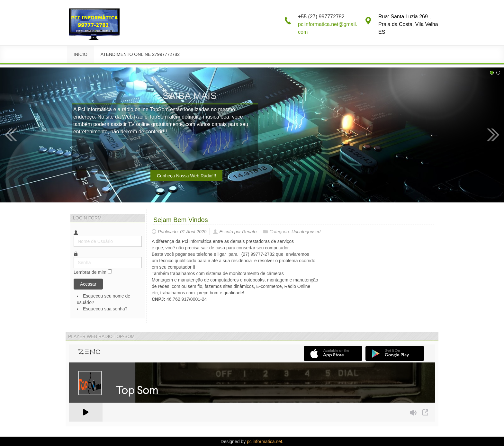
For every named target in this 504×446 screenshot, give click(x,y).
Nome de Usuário (74, 236)
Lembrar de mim (90, 272)
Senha (74, 257)
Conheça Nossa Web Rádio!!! (186, 176)
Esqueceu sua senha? (105, 309)
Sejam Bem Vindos (181, 220)
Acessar (88, 284)
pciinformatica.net (265, 442)
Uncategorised (306, 232)
